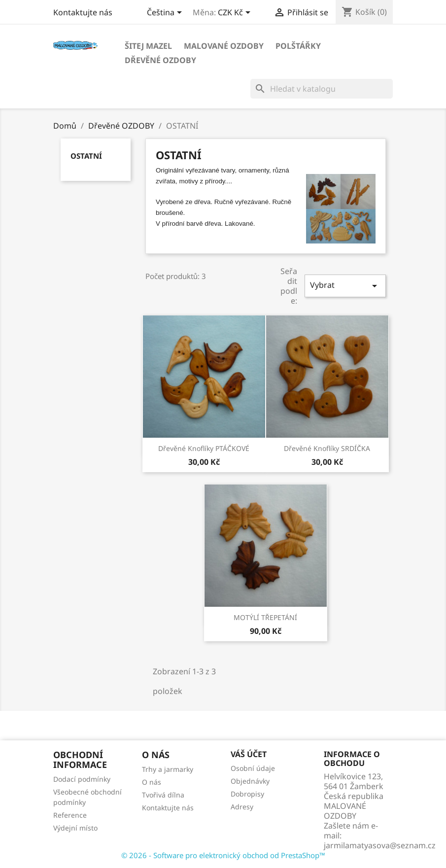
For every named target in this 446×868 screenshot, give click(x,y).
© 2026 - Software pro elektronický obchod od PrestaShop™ (223, 855)
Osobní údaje (253, 768)
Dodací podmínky (82, 779)
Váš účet (249, 754)
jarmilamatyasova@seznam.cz (380, 845)
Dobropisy (247, 794)
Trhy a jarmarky (168, 769)
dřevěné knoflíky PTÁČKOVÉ (204, 448)
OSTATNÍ (86, 156)
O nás (152, 782)
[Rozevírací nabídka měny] (236, 13)
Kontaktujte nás (83, 12)
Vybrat (345, 286)
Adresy (242, 807)
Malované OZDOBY (224, 46)
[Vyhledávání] (322, 89)
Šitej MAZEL (148, 46)
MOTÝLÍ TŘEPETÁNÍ (265, 617)
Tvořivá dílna (163, 795)
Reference (70, 815)
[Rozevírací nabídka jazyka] (166, 13)
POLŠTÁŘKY (298, 46)
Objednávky (250, 781)
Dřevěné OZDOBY (160, 60)
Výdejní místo (75, 828)
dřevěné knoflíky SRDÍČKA (327, 448)
